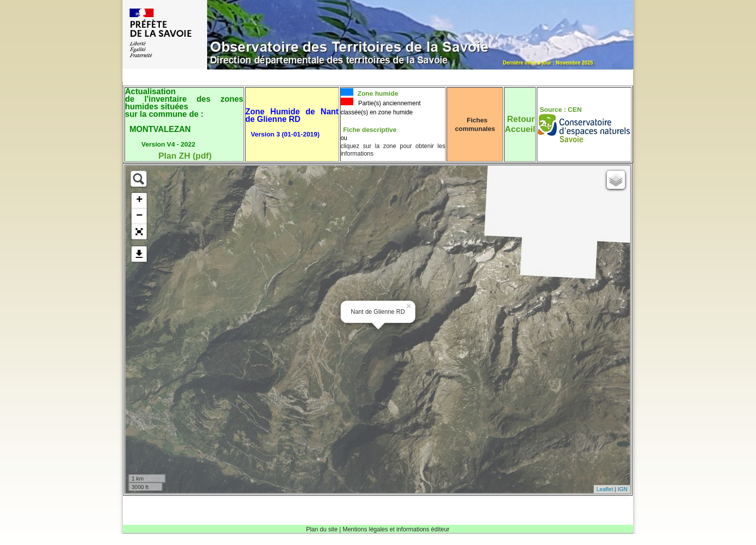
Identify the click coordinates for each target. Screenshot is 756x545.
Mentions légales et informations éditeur (396, 529)
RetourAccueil (520, 124)
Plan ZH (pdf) (185, 156)
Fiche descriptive (370, 130)
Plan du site (322, 529)
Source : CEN (561, 110)
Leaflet (605, 489)
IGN (622, 489)
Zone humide (377, 93)
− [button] (139, 216)
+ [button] (139, 200)
